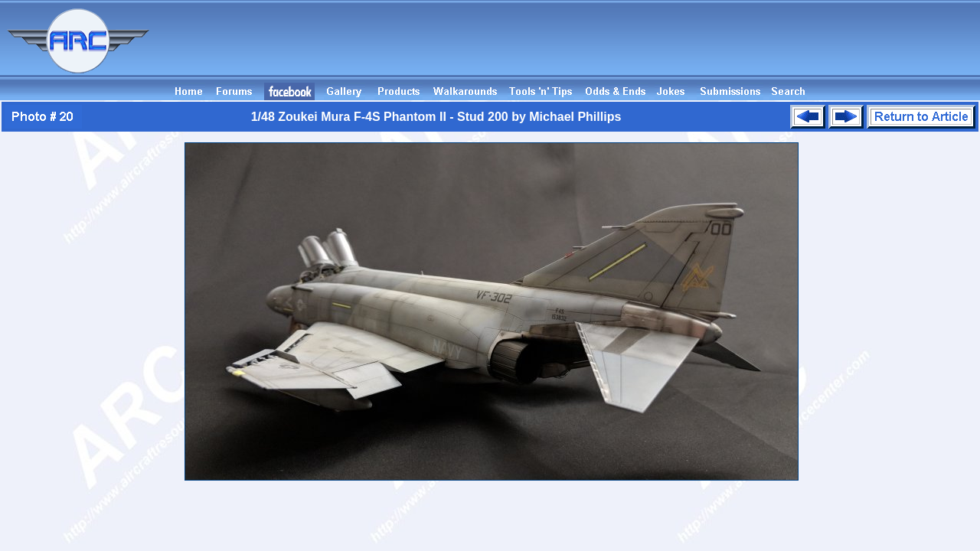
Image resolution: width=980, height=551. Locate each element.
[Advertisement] (701, 48)
